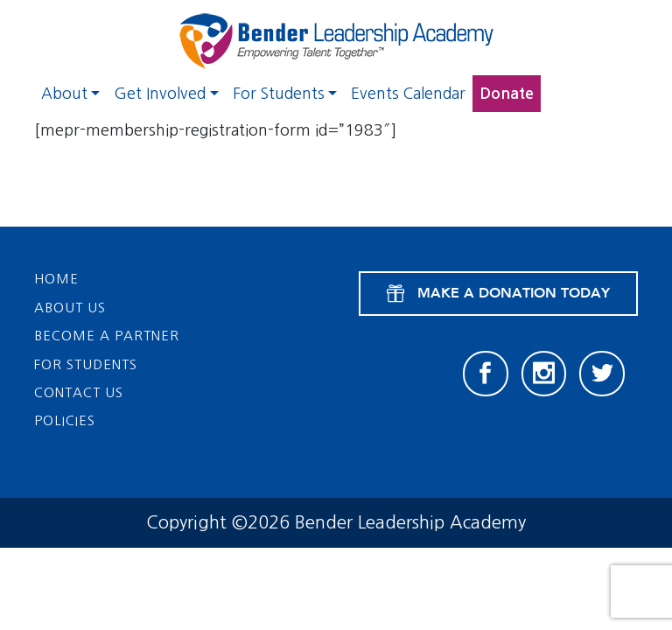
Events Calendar (408, 94)
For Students (279, 94)
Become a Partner (107, 336)
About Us (70, 308)
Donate (507, 94)
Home (56, 279)
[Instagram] (544, 374)
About (64, 94)
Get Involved (160, 94)
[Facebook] (486, 374)
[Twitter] (602, 374)
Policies (65, 420)
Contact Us (79, 392)
